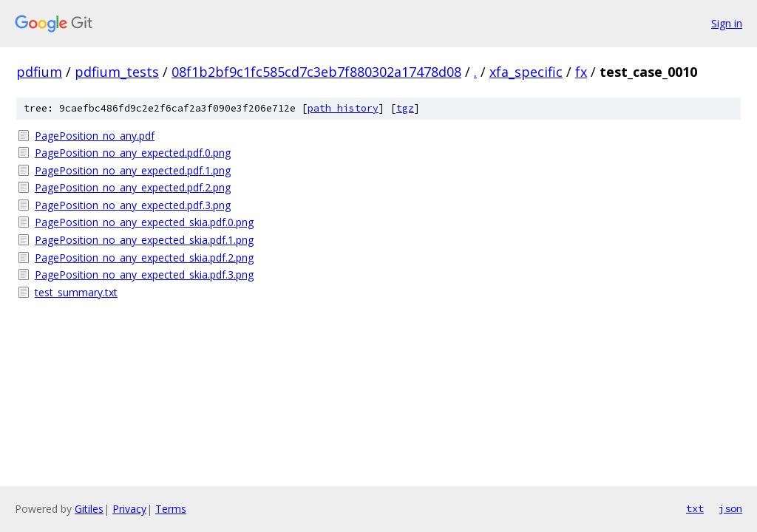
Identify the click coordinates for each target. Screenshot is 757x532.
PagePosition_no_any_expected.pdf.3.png (133, 205)
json (730, 508)
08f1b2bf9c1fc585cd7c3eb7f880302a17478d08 (316, 72)
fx (581, 72)
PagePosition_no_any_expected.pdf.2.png (133, 187)
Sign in (727, 23)
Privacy (129, 509)
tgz (405, 108)
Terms (171, 509)
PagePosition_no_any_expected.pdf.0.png (133, 153)
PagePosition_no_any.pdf (95, 136)
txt (695, 508)
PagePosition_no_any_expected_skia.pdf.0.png (144, 222)
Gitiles (89, 509)
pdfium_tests (117, 72)
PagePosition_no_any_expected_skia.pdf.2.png (144, 258)
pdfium (39, 72)
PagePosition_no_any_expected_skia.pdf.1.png (144, 240)
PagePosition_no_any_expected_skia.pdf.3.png (144, 274)
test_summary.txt (76, 292)
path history (343, 108)
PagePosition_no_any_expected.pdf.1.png (133, 170)
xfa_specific (526, 72)
